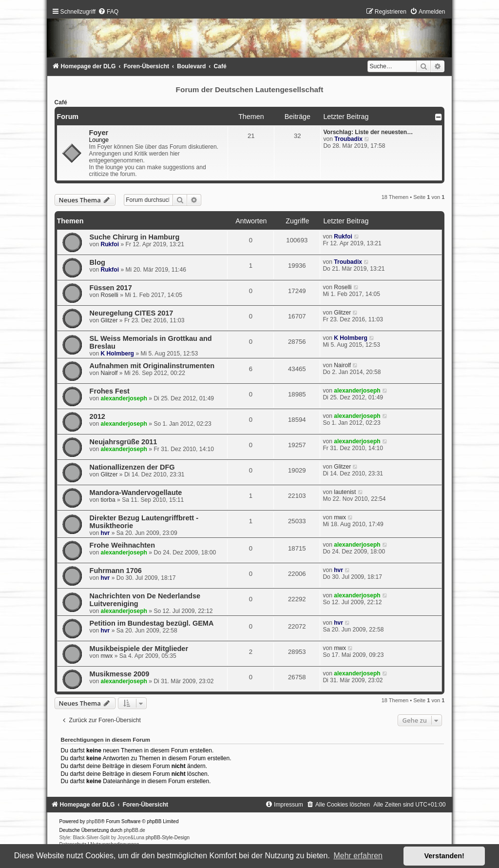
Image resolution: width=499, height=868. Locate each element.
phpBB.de (134, 830)
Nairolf (109, 373)
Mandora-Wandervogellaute (136, 493)
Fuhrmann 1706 (116, 571)
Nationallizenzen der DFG (132, 467)
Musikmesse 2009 (120, 674)
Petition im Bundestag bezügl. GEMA (152, 623)
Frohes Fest (110, 391)
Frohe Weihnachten (122, 545)
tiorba (108, 500)
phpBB (94, 821)
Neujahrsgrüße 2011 (124, 442)
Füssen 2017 (111, 288)
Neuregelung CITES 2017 (132, 313)
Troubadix (348, 139)
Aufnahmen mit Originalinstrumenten (152, 366)
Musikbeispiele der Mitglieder (139, 649)
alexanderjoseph (124, 398)
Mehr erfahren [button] (358, 856)
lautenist (345, 492)
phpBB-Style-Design (168, 838)
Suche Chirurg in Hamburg (135, 237)
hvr (105, 533)
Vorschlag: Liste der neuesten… (368, 132)
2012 (97, 416)
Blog (97, 262)
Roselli (109, 295)
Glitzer (109, 320)
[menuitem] (108, 12)
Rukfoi (110, 244)
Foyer (99, 133)
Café (61, 102)
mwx (340, 517)
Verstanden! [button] (444, 856)
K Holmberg (117, 354)
